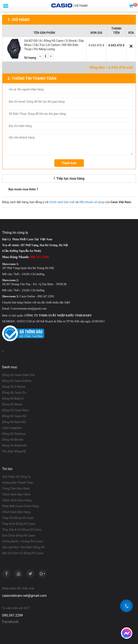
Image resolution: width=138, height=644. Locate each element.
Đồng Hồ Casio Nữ (14, 416)
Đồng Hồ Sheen (12, 404)
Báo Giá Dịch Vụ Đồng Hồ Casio (23, 553)
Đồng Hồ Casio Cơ (14, 393)
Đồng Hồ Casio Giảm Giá (18, 375)
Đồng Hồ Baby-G (13, 398)
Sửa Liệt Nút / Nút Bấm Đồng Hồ (23, 547)
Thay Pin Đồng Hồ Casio (18, 518)
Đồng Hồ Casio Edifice (17, 381)
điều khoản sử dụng (92, 202)
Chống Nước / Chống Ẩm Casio (23, 541)
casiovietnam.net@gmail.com (24, 596)
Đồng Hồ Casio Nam (15, 410)
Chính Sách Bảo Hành (16, 494)
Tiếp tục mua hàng (69, 178)
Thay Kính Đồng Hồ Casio (19, 524)
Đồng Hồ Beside (13, 440)
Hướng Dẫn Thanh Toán (18, 483)
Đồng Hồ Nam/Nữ (14, 422)
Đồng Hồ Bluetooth (15, 445)
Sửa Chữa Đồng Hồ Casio (19, 536)
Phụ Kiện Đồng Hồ (14, 451)
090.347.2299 (12, 615)
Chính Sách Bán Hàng (16, 512)
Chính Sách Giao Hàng (17, 500)
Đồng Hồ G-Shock (14, 387)
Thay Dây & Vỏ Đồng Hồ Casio (22, 530)
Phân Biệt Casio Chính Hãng (20, 506)
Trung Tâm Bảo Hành (16, 489)
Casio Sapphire (12, 428)
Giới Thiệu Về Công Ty (16, 477)
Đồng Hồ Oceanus (14, 434)
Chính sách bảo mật (62, 202)
